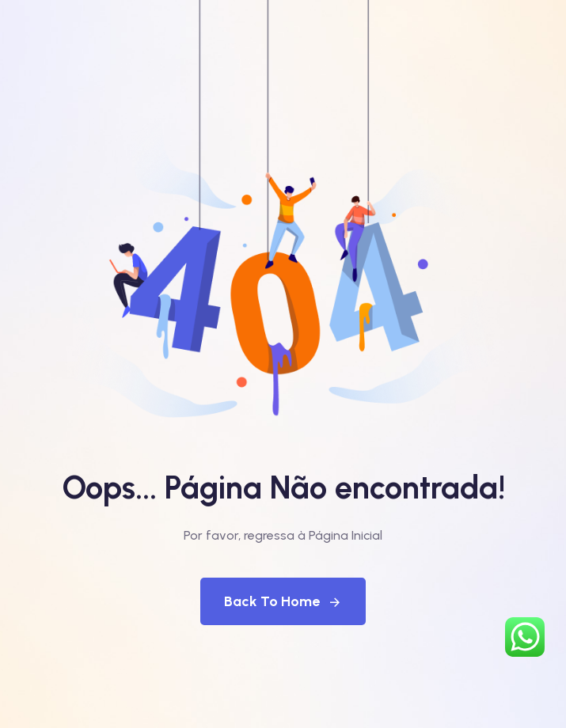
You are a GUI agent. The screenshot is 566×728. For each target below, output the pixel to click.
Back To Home (283, 601)
